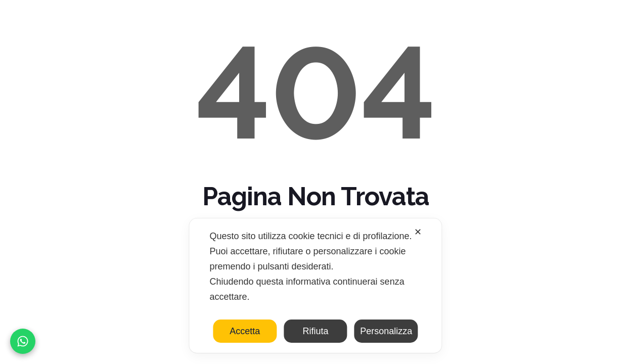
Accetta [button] (245, 331)
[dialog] (315, 286)
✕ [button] (418, 232)
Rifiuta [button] (315, 331)
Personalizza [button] (386, 331)
